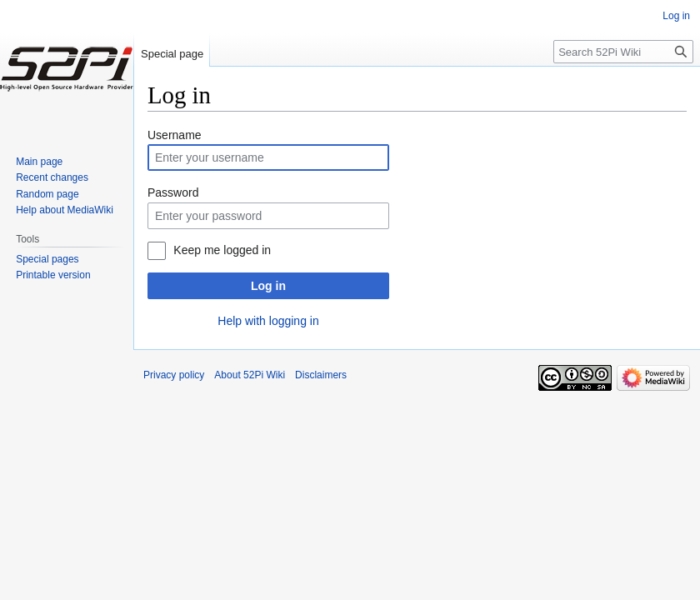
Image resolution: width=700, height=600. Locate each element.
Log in (268, 286)
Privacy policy (174, 375)
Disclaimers (321, 375)
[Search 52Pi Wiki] (623, 52)
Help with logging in (268, 321)
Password (173, 192)
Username (175, 135)
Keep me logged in (222, 250)
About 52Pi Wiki (250, 375)
